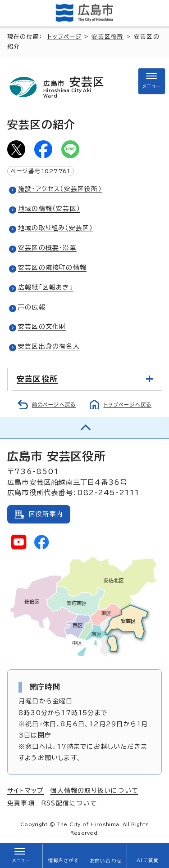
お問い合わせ (106, 861)
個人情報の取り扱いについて (94, 791)
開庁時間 (45, 687)
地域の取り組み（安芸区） (55, 228)
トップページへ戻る (128, 405)
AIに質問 (148, 860)
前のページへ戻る (54, 405)
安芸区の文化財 (42, 327)
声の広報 (32, 307)
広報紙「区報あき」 (46, 287)
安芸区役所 (107, 37)
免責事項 (21, 803)
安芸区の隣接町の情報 (52, 268)
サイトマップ (25, 791)
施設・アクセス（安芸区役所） (60, 189)
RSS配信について (69, 803)
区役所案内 (46, 514)
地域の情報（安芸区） (49, 209)
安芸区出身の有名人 (49, 346)
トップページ (64, 37)
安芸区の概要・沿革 (47, 248)
